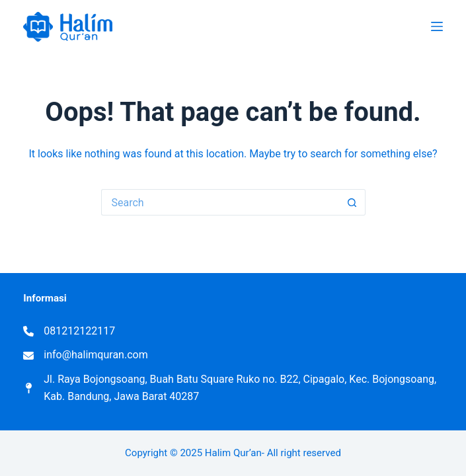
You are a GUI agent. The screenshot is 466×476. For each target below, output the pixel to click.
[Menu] (437, 26)
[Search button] (352, 202)
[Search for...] (220, 202)
